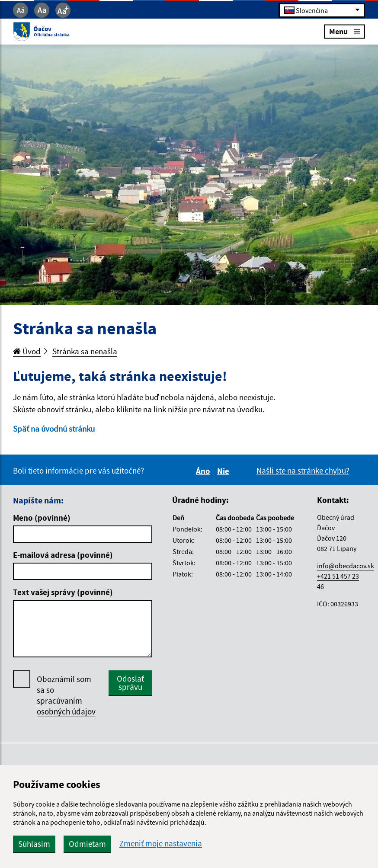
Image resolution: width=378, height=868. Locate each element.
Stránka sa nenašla (85, 351)
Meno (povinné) (42, 518)
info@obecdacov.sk (346, 566)
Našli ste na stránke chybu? (303, 471)
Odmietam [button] (87, 844)
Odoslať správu (130, 683)
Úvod (27, 351)
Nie (224, 471)
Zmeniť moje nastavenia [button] (161, 844)
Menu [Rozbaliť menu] (344, 31)
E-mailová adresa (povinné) (63, 555)
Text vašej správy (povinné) (63, 592)
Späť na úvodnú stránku (54, 429)
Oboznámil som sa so (66, 695)
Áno (204, 471)
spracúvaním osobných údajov (66, 706)
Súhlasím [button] (34, 844)
